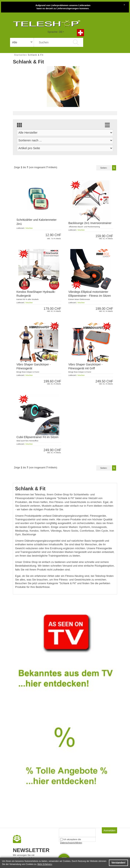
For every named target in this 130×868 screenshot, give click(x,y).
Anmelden (109, 830)
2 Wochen (29, 228)
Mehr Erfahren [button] (44, 864)
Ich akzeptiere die (71, 840)
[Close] (124, 4)
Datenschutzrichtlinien (71, 843)
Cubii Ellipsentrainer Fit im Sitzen (38, 437)
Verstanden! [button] (118, 863)
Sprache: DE (55, 32)
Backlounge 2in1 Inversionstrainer (90, 223)
